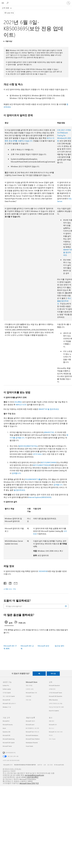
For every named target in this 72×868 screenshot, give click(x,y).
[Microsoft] (36, 2)
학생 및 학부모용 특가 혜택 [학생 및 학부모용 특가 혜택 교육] (56, 707)
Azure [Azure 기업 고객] (4, 728)
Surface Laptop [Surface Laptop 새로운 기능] (7, 689)
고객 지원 (6, 8)
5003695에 (43, 571)
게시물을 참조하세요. (64, 301)
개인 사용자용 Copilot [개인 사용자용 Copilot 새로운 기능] (9, 696)
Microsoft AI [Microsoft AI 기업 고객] (6, 721)
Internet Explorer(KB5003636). (40, 497)
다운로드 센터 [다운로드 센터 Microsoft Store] (30, 689)
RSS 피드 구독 (11, 589)
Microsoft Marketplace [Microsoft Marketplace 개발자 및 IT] (32, 735)
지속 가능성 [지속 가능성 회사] (52, 739)
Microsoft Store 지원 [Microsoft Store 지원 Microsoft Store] (31, 693)
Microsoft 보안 (43, 646)
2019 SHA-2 (38, 454)
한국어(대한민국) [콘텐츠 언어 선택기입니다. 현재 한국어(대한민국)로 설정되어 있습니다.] (11, 752)
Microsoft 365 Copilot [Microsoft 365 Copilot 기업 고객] (9, 743)
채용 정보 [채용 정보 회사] (52, 721)
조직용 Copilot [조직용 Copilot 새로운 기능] (7, 693)
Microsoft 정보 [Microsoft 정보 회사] (53, 725)
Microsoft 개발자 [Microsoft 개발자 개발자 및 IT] (30, 721)
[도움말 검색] (8, 3)
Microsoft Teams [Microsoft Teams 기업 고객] (7, 746)
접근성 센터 (59, 646)
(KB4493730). (49, 432)
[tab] (9, 623)
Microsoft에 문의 (8, 765)
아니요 (53, 673)
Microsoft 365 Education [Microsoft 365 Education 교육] (56, 696)
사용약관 (40, 765)
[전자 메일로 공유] (15, 583)
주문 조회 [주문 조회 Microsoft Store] (28, 700)
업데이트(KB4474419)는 (28, 446)
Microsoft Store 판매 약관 (29, 783)
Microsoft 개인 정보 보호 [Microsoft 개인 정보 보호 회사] (56, 732)
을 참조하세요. (20, 490)
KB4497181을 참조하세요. (49, 409)
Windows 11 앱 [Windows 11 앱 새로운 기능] (7, 707)
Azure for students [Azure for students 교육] (54, 711)
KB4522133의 (21, 405)
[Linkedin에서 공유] (9, 583)
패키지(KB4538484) (49, 462)
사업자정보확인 (32, 777)
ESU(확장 (18, 402)
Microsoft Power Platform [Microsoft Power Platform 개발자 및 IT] (33, 739)
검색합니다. (17, 473)
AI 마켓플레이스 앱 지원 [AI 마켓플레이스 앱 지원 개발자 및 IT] (32, 728)
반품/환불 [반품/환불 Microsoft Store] (28, 696)
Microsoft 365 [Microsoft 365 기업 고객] (6, 735)
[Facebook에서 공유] (5, 583)
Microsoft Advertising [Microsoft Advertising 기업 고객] (9, 739)
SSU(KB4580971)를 (33, 479)
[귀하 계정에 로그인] (68, 3)
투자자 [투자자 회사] (51, 735)
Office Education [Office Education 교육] (53, 700)
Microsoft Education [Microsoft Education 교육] (54, 685)
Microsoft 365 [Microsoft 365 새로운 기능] (6, 700)
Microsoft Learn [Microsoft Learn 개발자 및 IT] (30, 725)
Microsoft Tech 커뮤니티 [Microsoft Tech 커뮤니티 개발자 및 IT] (32, 732)
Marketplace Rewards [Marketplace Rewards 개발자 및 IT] (32, 743)
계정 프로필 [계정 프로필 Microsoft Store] (29, 685)
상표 (45, 765)
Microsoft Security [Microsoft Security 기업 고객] (8, 725)
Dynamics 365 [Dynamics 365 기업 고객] (7, 732)
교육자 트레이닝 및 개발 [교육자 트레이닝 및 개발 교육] (56, 703)
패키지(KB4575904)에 (42, 465)
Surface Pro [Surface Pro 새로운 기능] (6, 685)
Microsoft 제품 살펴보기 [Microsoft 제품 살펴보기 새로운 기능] (9, 703)
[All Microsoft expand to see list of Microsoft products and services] (3, 3)
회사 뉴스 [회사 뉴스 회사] (52, 728)
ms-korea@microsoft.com (34, 775)
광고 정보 (50, 765)
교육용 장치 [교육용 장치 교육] (52, 689)
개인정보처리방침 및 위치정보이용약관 (25, 765)
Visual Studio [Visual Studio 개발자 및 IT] (29, 746)
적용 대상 (9, 41)
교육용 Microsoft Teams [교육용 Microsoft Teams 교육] (55, 693)
